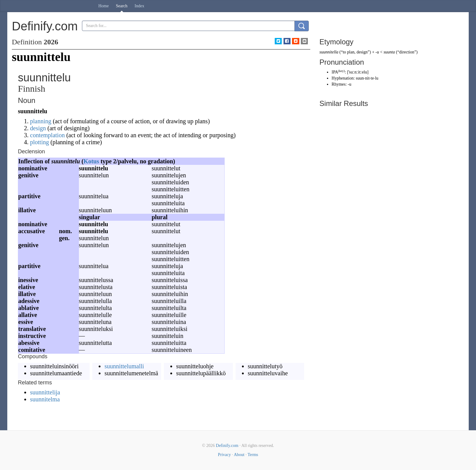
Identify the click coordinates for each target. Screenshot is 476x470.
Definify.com (227, 446)
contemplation (47, 135)
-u (377, 52)
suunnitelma (45, 399)
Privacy (224, 455)
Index (139, 6)
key (341, 71)
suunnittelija (45, 392)
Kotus (91, 161)
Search (122, 6)
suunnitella (329, 52)
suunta (389, 52)
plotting (39, 142)
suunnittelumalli (124, 366)
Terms (253, 455)
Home (104, 6)
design (38, 128)
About (239, 455)
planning (41, 121)
